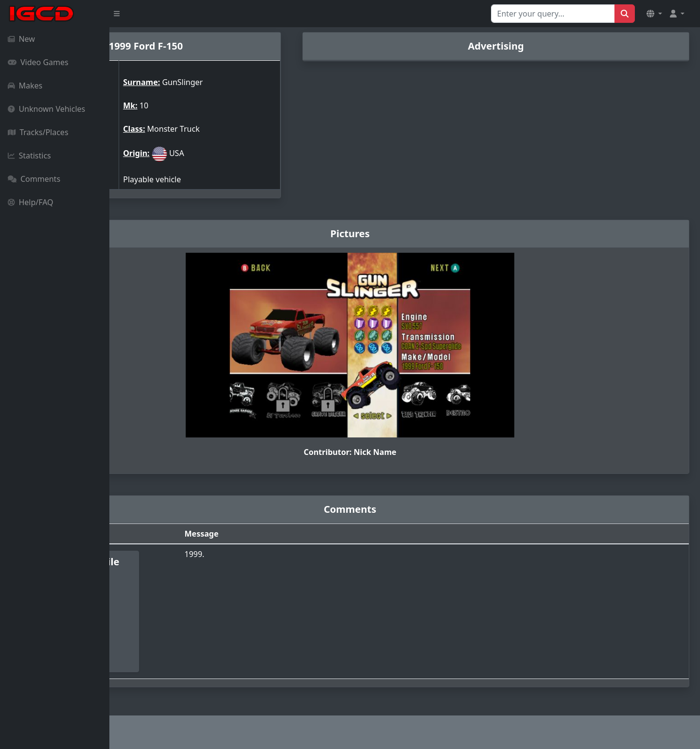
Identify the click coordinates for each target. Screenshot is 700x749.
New (21, 39)
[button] (654, 14)
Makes (25, 86)
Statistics (29, 156)
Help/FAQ (31, 202)
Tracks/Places (38, 132)
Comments (34, 179)
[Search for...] (553, 14)
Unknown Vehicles (46, 109)
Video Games (38, 62)
